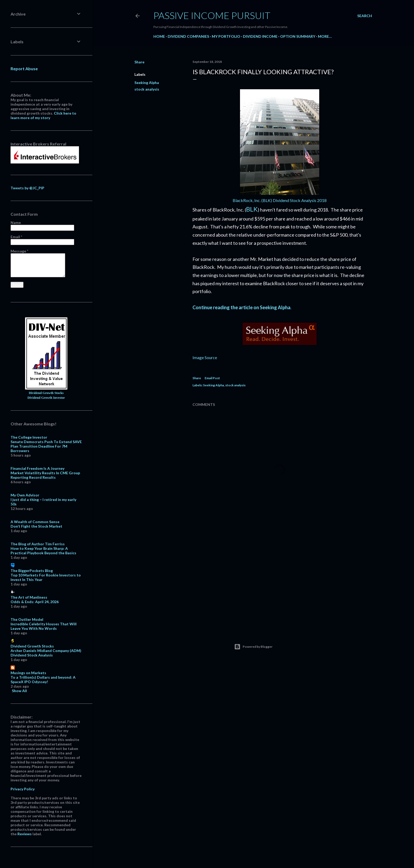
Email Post (212, 378)
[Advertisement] (280, 580)
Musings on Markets (28, 673)
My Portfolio (226, 36)
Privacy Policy (23, 789)
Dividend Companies (188, 36)
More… (325, 36)
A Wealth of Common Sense (35, 522)
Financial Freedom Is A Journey (37, 468)
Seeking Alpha (147, 83)
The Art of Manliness (29, 597)
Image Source (205, 357)
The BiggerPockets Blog (32, 571)
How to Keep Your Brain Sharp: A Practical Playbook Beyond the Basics (43, 551)
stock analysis (147, 89)
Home (159, 36)
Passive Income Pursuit (212, 15)
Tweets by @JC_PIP (27, 188)
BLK (252, 209)
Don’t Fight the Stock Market (36, 526)
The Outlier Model (27, 619)
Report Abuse (24, 69)
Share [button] (139, 62)
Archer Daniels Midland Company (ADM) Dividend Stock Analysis (46, 653)
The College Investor (29, 437)
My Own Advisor (25, 495)
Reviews (25, 834)
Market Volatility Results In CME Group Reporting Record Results (45, 475)
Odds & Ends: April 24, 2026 (35, 602)
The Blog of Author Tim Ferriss (38, 544)
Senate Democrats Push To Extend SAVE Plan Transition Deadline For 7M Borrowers (46, 446)
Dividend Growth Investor (46, 398)
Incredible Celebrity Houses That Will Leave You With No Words (44, 626)
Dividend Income (260, 36)
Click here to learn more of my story (43, 115)
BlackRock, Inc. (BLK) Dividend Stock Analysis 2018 (280, 200)
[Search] (365, 16)
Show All (19, 691)
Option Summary (298, 36)
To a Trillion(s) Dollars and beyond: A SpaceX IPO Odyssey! (43, 679)
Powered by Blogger (253, 647)
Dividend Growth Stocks (46, 393)
